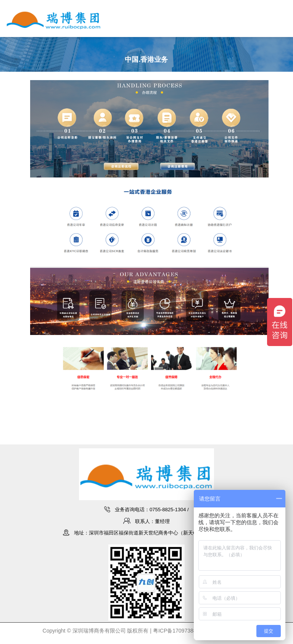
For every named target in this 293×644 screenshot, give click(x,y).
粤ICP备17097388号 (177, 631)
